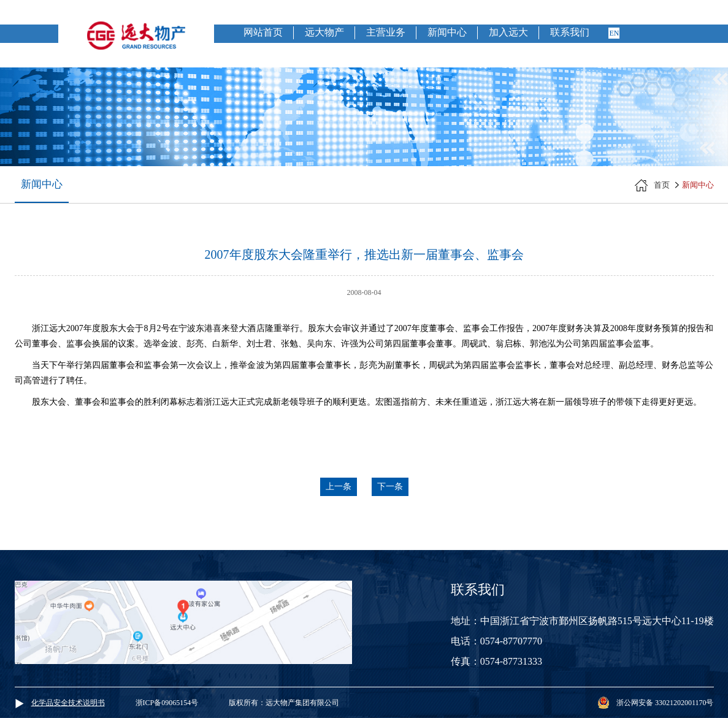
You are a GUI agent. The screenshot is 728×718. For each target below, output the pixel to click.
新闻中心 (447, 32)
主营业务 (386, 32)
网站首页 (263, 32)
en (614, 33)
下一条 (390, 487)
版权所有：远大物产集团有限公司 (284, 703)
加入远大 (508, 32)
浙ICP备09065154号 (167, 703)
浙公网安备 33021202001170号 (665, 703)
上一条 (339, 487)
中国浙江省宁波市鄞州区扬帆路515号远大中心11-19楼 (597, 621)
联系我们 (570, 32)
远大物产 (324, 32)
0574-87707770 (511, 641)
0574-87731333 (511, 661)
